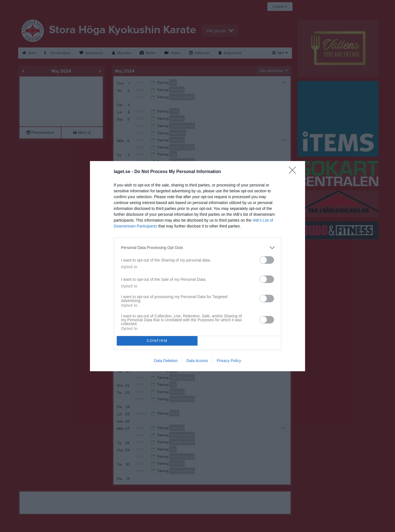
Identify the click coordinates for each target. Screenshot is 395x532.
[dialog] (197, 266)
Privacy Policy (229, 361)
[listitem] (197, 248)
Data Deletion (166, 361)
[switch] (267, 260)
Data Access (197, 361)
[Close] (294, 172)
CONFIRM (157, 341)
